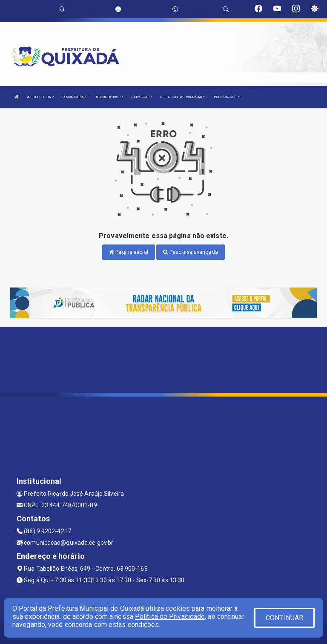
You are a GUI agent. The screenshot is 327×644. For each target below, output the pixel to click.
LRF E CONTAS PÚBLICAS (183, 97)
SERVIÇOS (141, 97)
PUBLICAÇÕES (227, 97)
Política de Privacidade (170, 617)
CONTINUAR (284, 618)
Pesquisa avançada (191, 252)
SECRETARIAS (109, 97)
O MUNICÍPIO (75, 97)
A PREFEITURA (40, 97)
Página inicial (129, 252)
